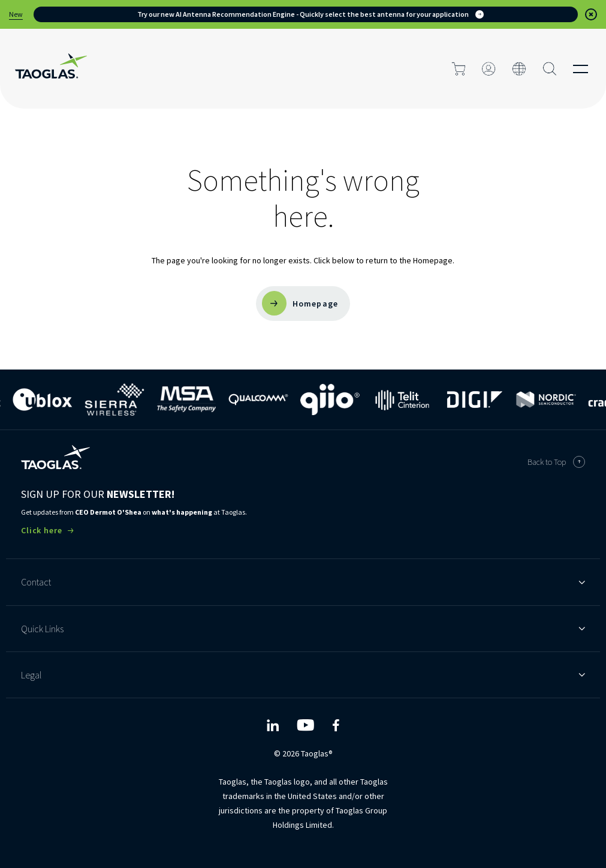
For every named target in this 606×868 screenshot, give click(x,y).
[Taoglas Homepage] (55, 457)
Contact (303, 582)
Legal (303, 675)
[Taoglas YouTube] (305, 725)
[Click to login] (489, 69)
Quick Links (303, 629)
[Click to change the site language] (519, 69)
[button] (591, 14)
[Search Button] (550, 69)
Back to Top (556, 462)
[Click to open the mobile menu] (581, 69)
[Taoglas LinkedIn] (273, 725)
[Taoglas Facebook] (336, 725)
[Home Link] (51, 69)
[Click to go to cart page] (458, 69)
